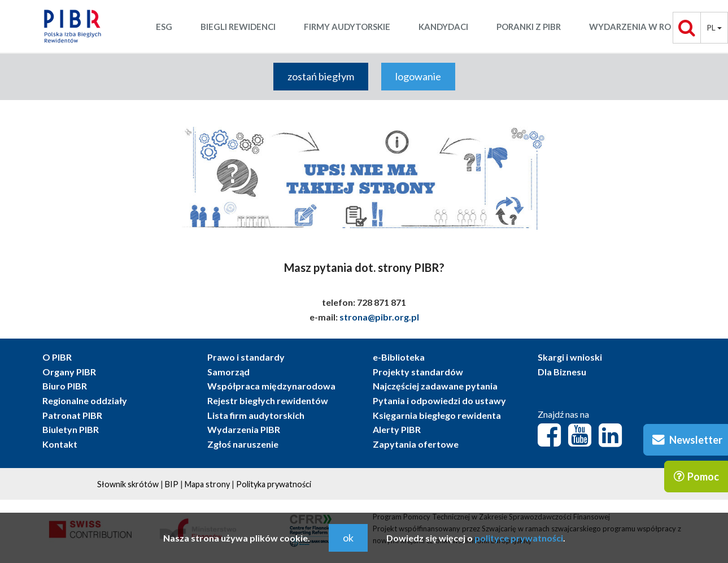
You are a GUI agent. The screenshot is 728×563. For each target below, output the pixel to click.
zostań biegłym (321, 76)
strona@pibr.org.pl (379, 317)
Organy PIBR (69, 372)
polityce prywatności (519, 538)
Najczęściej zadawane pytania (435, 386)
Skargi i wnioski (570, 357)
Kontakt (60, 444)
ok (348, 538)
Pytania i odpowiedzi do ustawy (439, 400)
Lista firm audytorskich (256, 415)
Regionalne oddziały (85, 400)
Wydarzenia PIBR (244, 429)
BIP (172, 484)
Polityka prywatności (274, 484)
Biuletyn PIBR (71, 429)
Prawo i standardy (246, 357)
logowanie (418, 76)
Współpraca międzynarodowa (271, 386)
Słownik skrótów (128, 484)
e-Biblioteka (399, 357)
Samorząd (228, 372)
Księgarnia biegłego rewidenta (437, 415)
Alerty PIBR (397, 429)
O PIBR (57, 357)
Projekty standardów (418, 372)
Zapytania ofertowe (416, 444)
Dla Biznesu (562, 372)
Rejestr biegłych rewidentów (268, 400)
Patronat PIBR (72, 415)
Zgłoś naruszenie (243, 444)
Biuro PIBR (65, 386)
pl (714, 27)
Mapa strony (207, 484)
